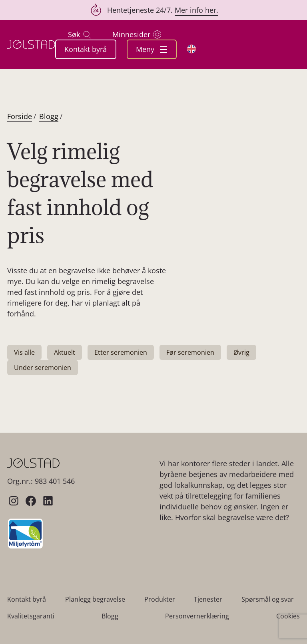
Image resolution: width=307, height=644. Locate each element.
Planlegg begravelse (95, 599)
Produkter (160, 599)
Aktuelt (65, 352)
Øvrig (241, 352)
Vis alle (24, 352)
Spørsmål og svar (268, 599)
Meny (152, 49)
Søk (79, 35)
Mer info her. (196, 10)
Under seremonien (43, 368)
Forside (20, 116)
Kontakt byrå (86, 49)
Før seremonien (190, 352)
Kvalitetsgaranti (31, 616)
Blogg (49, 116)
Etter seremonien (121, 352)
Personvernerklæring (197, 616)
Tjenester (208, 599)
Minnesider (137, 35)
